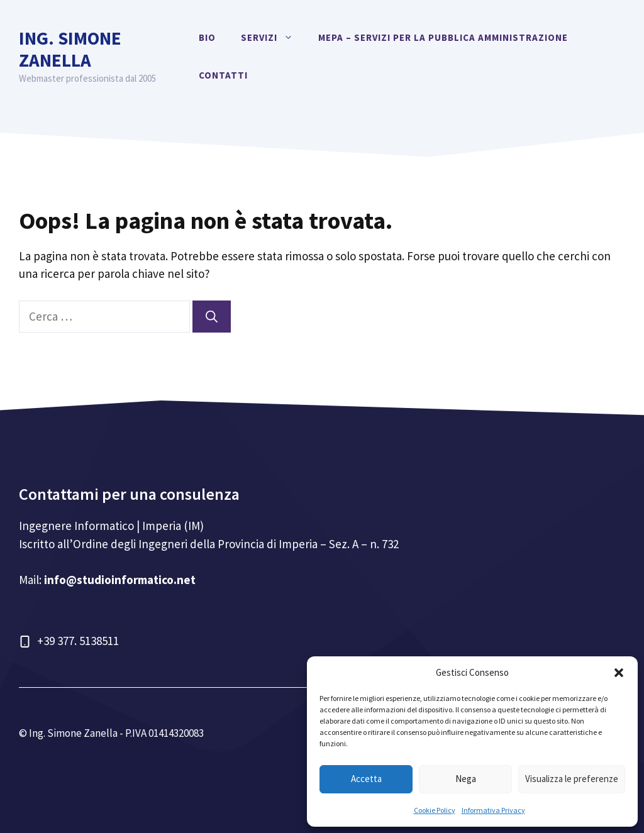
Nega (466, 779)
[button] (619, 673)
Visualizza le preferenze (572, 779)
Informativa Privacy (493, 810)
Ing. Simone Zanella (70, 49)
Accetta (366, 779)
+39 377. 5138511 (78, 641)
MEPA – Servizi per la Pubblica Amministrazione (443, 37)
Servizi (273, 38)
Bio (207, 37)
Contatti (223, 75)
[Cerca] (212, 317)
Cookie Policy (435, 810)
